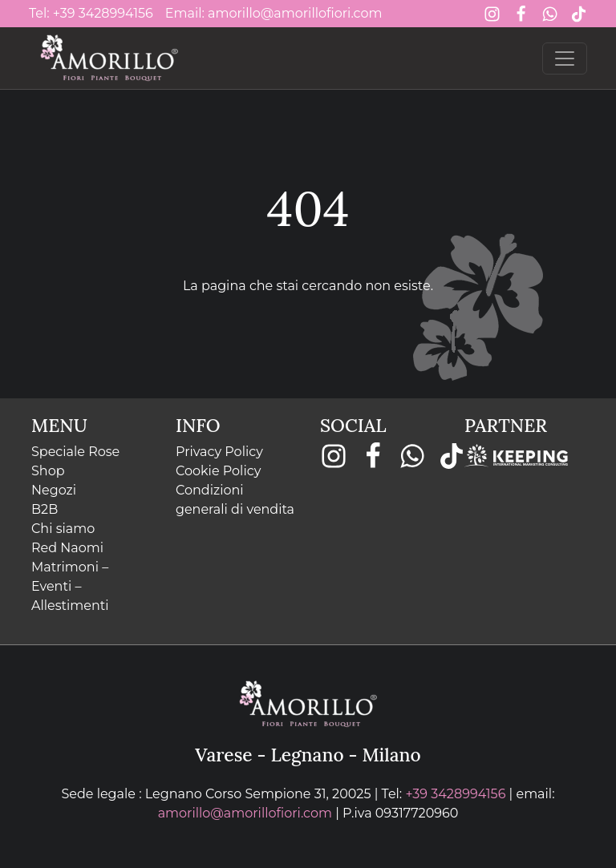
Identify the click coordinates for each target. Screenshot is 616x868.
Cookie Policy (218, 471)
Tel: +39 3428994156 (91, 13)
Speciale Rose (75, 452)
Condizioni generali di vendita (235, 500)
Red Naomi (67, 548)
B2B (45, 509)
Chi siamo (63, 529)
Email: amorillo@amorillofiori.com (274, 13)
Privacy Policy (219, 452)
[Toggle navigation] (565, 59)
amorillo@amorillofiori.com (245, 813)
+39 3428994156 (455, 794)
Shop (48, 471)
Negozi (54, 490)
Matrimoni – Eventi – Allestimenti (70, 586)
